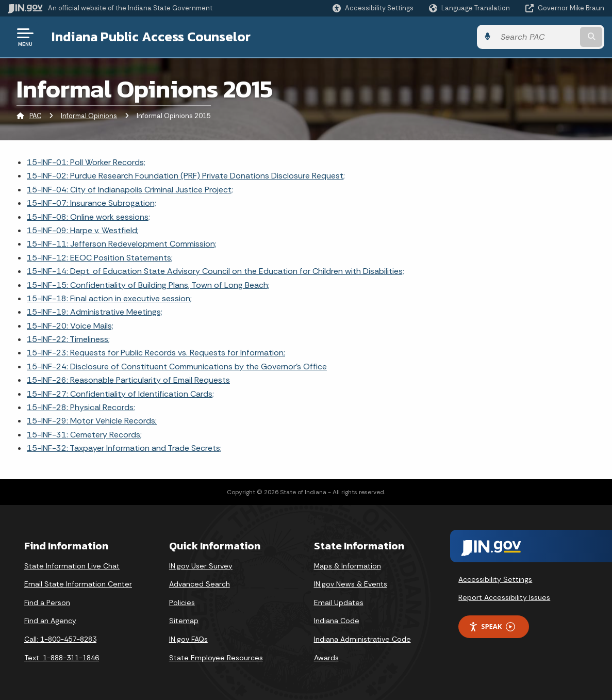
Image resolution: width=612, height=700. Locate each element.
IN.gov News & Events (351, 584)
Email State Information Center (78, 584)
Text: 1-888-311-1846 (62, 658)
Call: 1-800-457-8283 (60, 639)
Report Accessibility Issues (504, 597)
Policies (182, 603)
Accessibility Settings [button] (495, 579)
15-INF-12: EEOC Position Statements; (100, 258)
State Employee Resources (216, 658)
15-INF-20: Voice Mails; (70, 326)
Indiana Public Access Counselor (151, 37)
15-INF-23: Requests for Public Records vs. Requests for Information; (156, 353)
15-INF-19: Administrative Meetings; (95, 312)
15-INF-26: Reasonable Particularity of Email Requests (128, 380)
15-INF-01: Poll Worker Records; (86, 162)
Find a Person (47, 603)
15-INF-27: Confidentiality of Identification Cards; (120, 394)
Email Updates (339, 603)
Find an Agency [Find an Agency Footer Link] (50, 621)
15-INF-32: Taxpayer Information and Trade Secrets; (124, 448)
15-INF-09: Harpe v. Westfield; (83, 230)
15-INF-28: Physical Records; (81, 407)
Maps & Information (348, 566)
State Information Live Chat (72, 566)
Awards (326, 658)
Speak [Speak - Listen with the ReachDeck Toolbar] (492, 626)
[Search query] (537, 37)
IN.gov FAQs (188, 639)
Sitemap (184, 621)
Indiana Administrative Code (362, 639)
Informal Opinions (89, 116)
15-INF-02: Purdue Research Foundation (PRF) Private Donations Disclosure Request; (186, 176)
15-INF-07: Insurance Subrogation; (92, 203)
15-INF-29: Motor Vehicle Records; (92, 421)
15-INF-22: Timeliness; (68, 339)
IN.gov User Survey (201, 566)
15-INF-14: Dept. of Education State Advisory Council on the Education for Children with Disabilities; (216, 271)
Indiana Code (337, 621)
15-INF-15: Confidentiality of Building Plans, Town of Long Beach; (148, 285)
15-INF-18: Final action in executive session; (109, 298)
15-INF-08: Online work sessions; (88, 217)
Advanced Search (200, 584)
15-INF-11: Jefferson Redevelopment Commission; (122, 244)
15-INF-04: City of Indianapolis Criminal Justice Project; (130, 190)
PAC (35, 116)
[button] (373, 8)
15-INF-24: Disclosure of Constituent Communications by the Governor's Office (177, 367)
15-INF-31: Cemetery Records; (84, 435)
